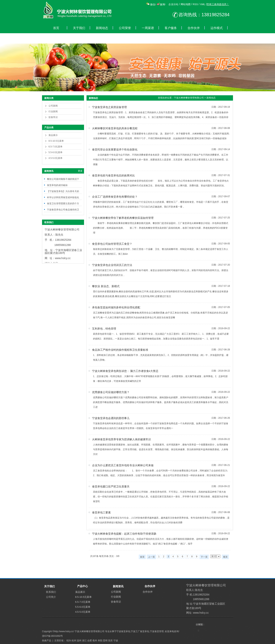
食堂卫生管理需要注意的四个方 (63, 204)
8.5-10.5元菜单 (56, 141)
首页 (56, 28)
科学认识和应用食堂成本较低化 (63, 197)
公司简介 (51, 597)
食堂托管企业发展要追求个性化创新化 (115, 150)
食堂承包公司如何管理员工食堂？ (112, 244)
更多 (80, 171)
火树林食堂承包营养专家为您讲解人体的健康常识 (121, 439)
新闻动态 (102, 28)
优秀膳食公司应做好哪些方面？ (111, 392)
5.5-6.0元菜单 (55, 152)
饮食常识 (53, 117)
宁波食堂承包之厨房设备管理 (109, 107)
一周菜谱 (148, 28)
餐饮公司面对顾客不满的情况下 (63, 179)
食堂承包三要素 (101, 513)
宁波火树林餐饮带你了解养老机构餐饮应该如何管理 (123, 218)
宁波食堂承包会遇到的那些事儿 (111, 418)
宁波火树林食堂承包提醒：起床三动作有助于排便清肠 (124, 534)
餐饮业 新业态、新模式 (106, 286)
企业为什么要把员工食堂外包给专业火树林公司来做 (123, 465)
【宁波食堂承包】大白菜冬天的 (63, 191)
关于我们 (79, 28)
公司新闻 (53, 106)
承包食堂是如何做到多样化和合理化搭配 (116, 307)
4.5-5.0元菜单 (55, 158)
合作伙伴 (194, 28)
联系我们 (51, 592)
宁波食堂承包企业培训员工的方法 (112, 265)
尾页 (225, 557)
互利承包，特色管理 (104, 329)
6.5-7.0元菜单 (55, 147)
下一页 (204, 557)
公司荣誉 (125, 28)
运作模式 (217, 28)
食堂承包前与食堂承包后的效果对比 (113, 176)
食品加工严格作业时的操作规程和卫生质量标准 (120, 350)
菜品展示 (53, 135)
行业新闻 (53, 112)
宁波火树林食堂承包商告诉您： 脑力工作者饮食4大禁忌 (125, 371)
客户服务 (171, 28)
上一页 (151, 557)
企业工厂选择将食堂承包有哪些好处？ (115, 197)
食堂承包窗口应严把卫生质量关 (111, 487)
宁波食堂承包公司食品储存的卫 (63, 210)
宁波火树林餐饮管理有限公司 (189, 98)
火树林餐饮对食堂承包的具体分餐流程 (115, 128)
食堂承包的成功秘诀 (57, 185)
